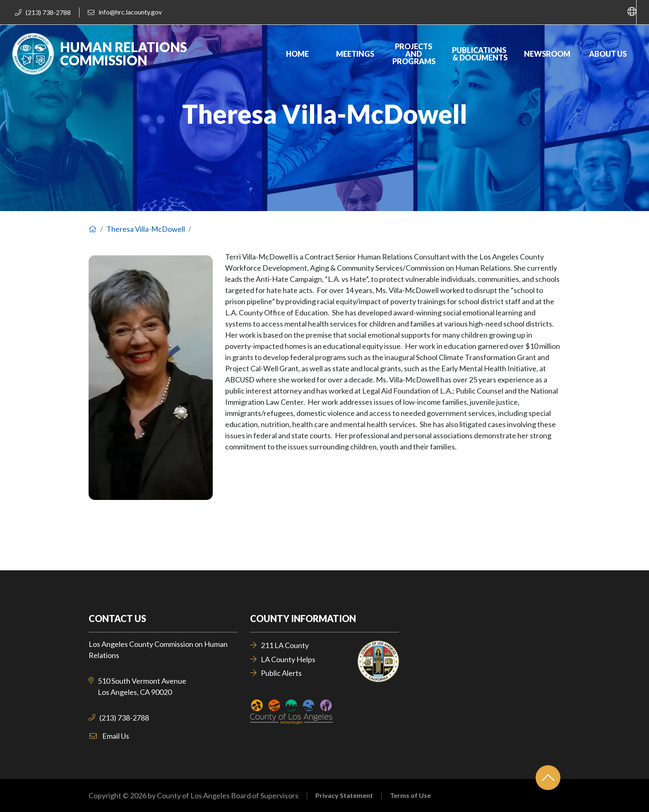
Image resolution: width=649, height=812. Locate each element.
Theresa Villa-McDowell (146, 229)
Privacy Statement (344, 795)
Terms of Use (410, 795)
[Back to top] (548, 778)
